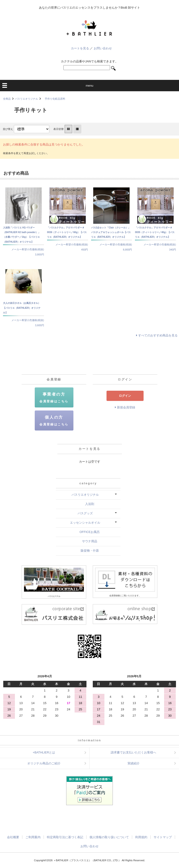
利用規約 (141, 837)
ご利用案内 (33, 837)
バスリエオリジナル (26, 99)
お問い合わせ (103, 48)
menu (90, 86)
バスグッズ (85, 513)
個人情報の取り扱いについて (109, 837)
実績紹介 (134, 763)
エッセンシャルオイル (85, 523)
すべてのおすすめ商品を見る (158, 335)
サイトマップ (163, 837)
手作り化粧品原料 (54, 99)
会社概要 (13, 837)
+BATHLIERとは (44, 752)
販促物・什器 (90, 551)
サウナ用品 (90, 541)
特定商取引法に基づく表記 (65, 837)
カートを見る (80, 48)
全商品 (7, 99)
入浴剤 (90, 504)
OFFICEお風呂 (90, 532)
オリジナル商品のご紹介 (44, 763)
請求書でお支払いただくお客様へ (133, 752)
